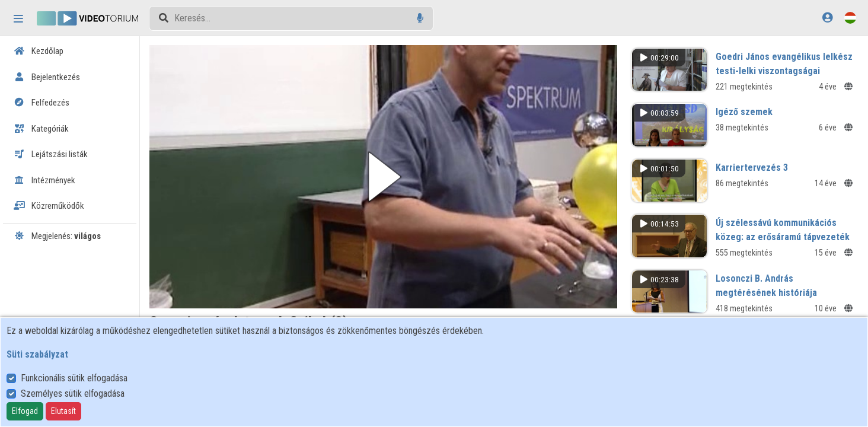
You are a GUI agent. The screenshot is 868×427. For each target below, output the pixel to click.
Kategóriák (41, 129)
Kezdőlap (39, 51)
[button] (383, 177)
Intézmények (44, 180)
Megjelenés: (57, 236)
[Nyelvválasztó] (850, 17)
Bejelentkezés (47, 77)
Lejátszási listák (51, 154)
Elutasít (63, 411)
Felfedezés (42, 103)
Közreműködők (49, 206)
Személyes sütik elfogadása (73, 393)
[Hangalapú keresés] (420, 18)
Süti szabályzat (37, 354)
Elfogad (25, 411)
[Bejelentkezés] (827, 17)
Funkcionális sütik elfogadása (74, 378)
